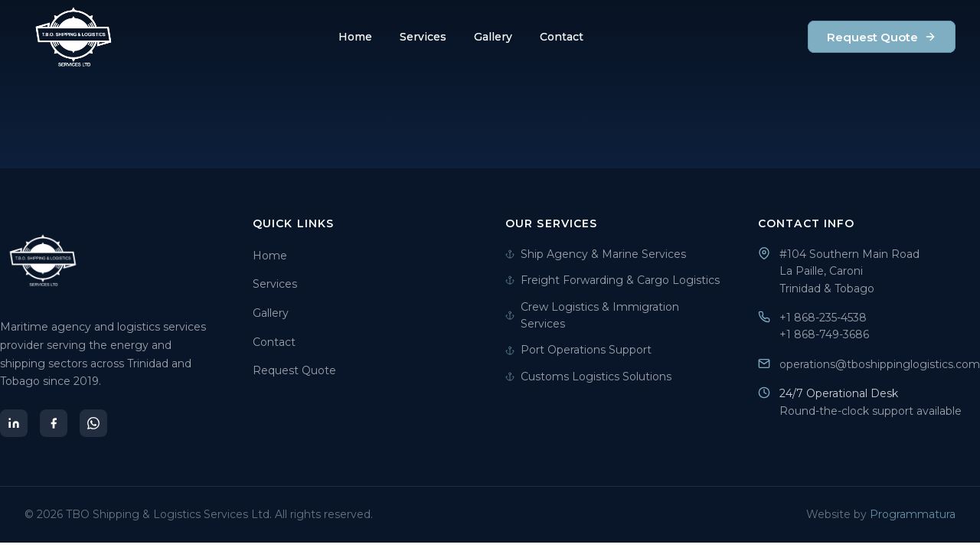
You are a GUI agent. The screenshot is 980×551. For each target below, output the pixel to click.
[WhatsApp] (93, 423)
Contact (562, 37)
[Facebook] (54, 423)
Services (423, 37)
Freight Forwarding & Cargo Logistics (612, 280)
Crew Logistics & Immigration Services (592, 315)
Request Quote (882, 37)
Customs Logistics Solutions (588, 377)
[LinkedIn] (14, 423)
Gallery (493, 37)
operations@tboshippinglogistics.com (880, 364)
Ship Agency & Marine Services (596, 254)
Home (355, 37)
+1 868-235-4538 (823, 318)
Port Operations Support (578, 350)
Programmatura (913, 514)
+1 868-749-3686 (824, 334)
